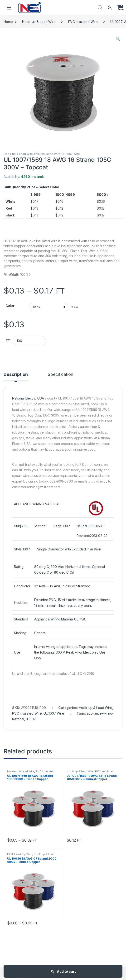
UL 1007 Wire (71, 154)
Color (10, 306)
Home (8, 22)
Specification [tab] (60, 375)
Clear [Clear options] (74, 307)
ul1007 (31, 719)
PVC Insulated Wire (83, 22)
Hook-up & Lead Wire (39, 22)
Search (100, 8)
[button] (118, 39)
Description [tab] (16, 375)
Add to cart (66, 971)
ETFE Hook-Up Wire (20, 854)
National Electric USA (28, 398)
